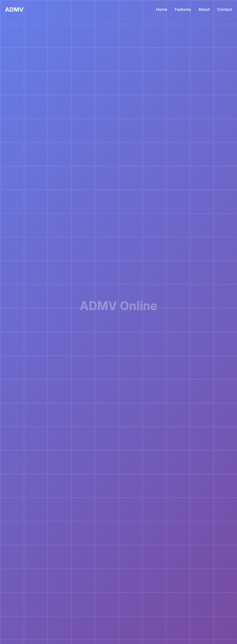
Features (183, 9)
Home (162, 9)
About (204, 9)
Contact (225, 9)
